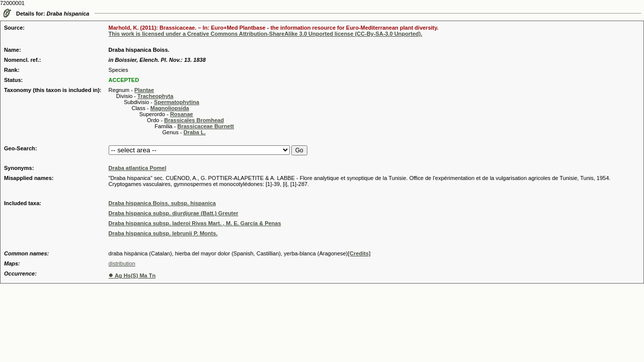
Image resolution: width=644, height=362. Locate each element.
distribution (122, 263)
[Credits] (359, 253)
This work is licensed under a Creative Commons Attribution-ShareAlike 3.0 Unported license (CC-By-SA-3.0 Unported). (266, 34)
